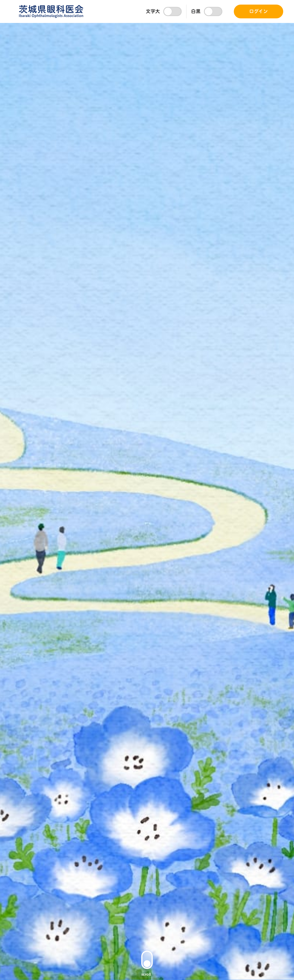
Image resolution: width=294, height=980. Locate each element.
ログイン (259, 11)
